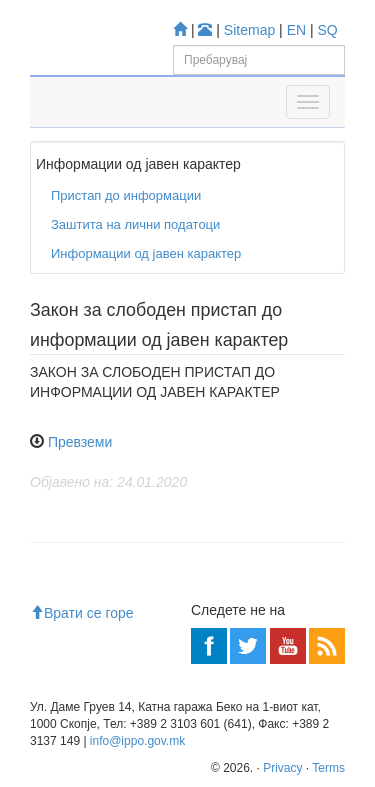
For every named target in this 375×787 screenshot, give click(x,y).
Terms (328, 768)
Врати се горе (82, 613)
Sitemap (249, 30)
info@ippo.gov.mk (137, 741)
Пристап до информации (126, 195)
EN (296, 30)
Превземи (80, 442)
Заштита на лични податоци (135, 224)
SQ (328, 30)
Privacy (282, 768)
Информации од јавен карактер (146, 253)
